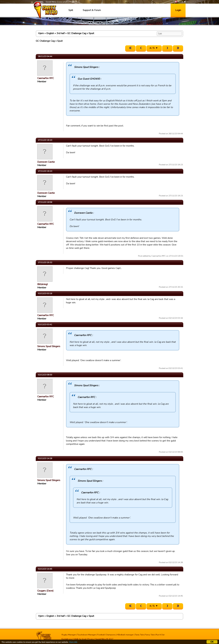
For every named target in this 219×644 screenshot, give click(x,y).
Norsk (179, 2)
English (50, 33)
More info (73, 643)
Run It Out (160, 635)
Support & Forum (92, 10)
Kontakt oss (67, 639)
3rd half (61, 33)
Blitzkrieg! (42, 284)
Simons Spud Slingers (49, 346)
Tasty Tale (139, 635)
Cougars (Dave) (45, 591)
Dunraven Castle (46, 162)
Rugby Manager (69, 635)
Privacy (91, 639)
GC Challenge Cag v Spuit (81, 33)
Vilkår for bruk (80, 639)
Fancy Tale (150, 635)
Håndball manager (125, 635)
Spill (71, 10)
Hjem (41, 33)
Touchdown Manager (87, 635)
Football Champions (106, 635)
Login (178, 10)
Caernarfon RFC (46, 78)
